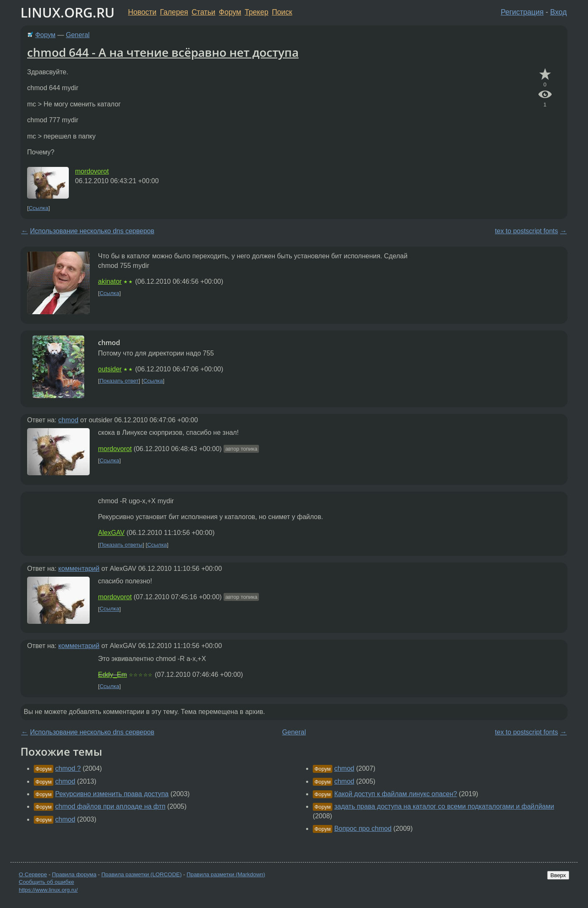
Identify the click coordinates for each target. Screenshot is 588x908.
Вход (558, 12)
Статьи (203, 12)
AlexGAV (111, 533)
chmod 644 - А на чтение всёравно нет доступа (163, 52)
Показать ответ (119, 381)
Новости (142, 12)
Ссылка (39, 208)
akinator (110, 281)
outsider (110, 369)
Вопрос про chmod (363, 829)
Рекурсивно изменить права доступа (112, 794)
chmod (68, 420)
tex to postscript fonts (526, 231)
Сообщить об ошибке (46, 882)
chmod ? (68, 768)
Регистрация (522, 12)
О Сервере (33, 874)
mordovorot (92, 171)
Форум (230, 12)
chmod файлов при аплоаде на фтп (110, 806)
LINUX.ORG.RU (68, 12)
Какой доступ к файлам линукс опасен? (395, 794)
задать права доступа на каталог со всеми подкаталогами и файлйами (444, 806)
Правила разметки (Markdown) (226, 874)
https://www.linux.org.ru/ (48, 890)
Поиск (282, 12)
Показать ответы (121, 545)
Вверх (558, 875)
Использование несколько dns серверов (92, 231)
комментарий (79, 569)
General (78, 35)
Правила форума (74, 874)
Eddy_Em (112, 675)
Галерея (174, 12)
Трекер (257, 12)
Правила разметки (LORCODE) (142, 874)
